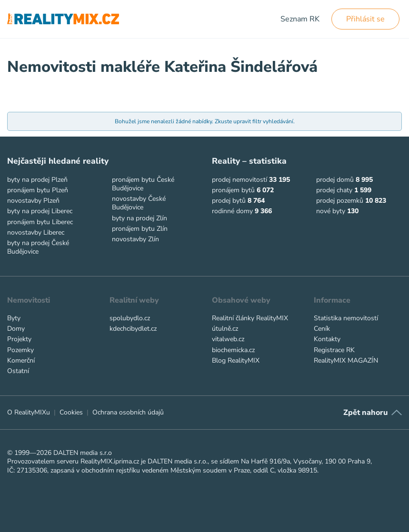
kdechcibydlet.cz (133, 329)
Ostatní (18, 371)
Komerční (21, 360)
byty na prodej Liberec (40, 211)
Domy (16, 329)
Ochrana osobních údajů (128, 412)
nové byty (331, 211)
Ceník (322, 329)
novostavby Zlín (135, 239)
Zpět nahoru (365, 413)
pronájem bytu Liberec (40, 222)
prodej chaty (334, 190)
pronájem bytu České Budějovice (143, 184)
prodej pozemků (340, 201)
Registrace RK (334, 350)
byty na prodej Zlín (140, 218)
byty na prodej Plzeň (37, 180)
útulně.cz (225, 329)
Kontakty (327, 339)
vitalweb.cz (228, 339)
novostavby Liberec (36, 232)
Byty (14, 318)
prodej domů (335, 180)
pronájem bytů (233, 190)
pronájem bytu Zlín (140, 229)
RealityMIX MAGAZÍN (346, 360)
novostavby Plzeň (33, 201)
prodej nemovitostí (239, 180)
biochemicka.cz (233, 350)
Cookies (71, 412)
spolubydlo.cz (130, 318)
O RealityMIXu (29, 412)
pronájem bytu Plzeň (38, 190)
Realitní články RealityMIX (250, 318)
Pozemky (20, 350)
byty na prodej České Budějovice (38, 247)
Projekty (19, 339)
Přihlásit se (365, 19)
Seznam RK (300, 19)
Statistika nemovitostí (346, 318)
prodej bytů (229, 201)
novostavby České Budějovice (139, 203)
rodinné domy (232, 211)
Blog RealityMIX (236, 360)
